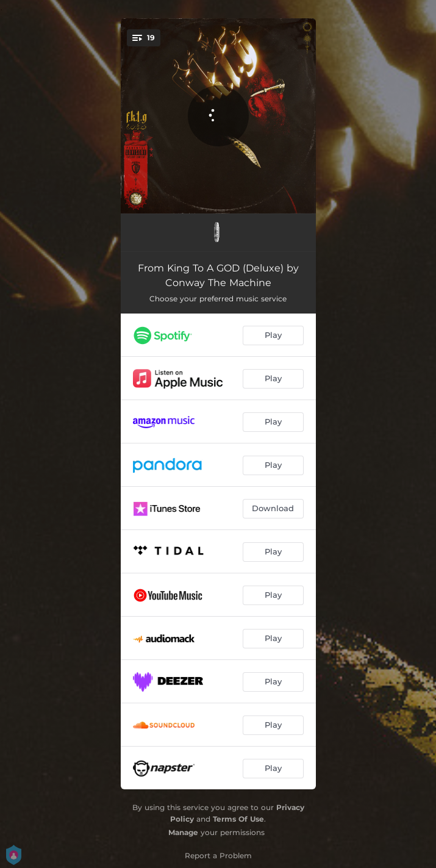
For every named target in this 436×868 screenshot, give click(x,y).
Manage (183, 832)
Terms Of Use (238, 819)
